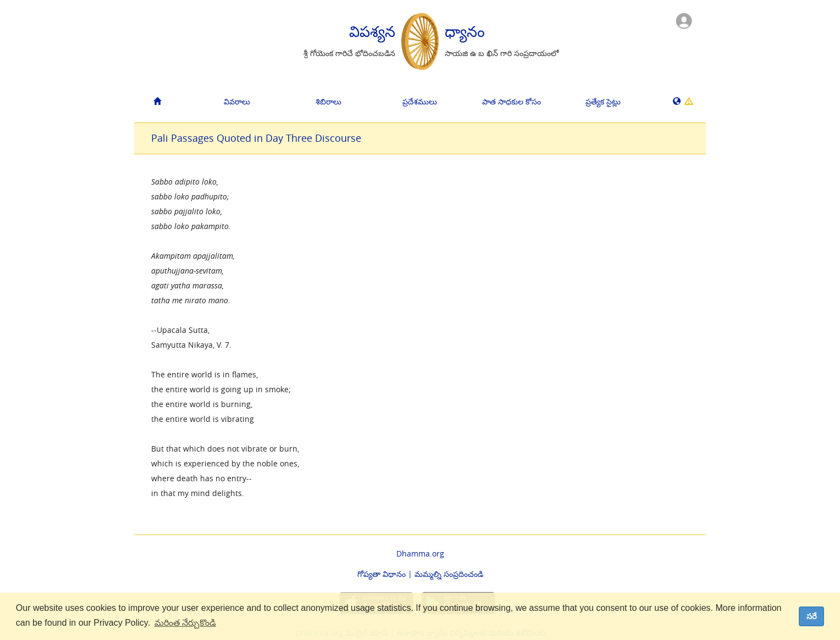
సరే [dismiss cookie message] (812, 616)
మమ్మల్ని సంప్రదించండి (449, 574)
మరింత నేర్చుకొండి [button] (185, 623)
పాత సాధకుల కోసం (512, 101)
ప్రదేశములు (420, 101)
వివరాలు (237, 101)
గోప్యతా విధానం (382, 574)
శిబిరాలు (328, 101)
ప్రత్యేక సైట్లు (603, 101)
